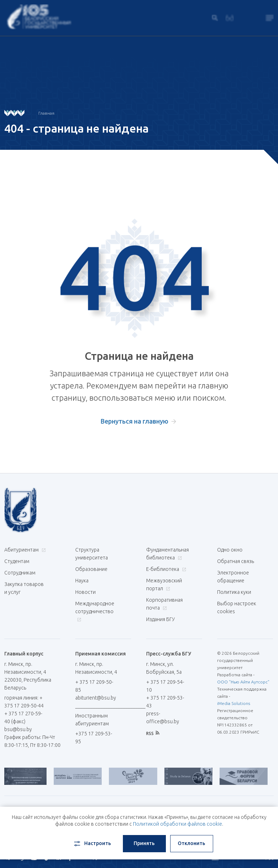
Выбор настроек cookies (237, 607)
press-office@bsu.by (163, 717)
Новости (85, 592)
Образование (91, 569)
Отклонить (191, 843)
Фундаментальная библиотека (167, 554)
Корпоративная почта (164, 604)
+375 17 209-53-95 (94, 738)
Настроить (92, 844)
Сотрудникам (20, 573)
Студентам (17, 561)
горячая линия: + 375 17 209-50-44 (24, 702)
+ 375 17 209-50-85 (94, 686)
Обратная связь (236, 561)
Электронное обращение (233, 577)
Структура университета (92, 554)
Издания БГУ (160, 619)
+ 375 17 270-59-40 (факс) (23, 717)
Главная (46, 113)
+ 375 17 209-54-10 (165, 686)
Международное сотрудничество (95, 611)
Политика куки (234, 592)
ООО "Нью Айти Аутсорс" (243, 682)
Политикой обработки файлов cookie (178, 824)
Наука (82, 581)
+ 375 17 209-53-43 (165, 702)
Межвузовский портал (164, 585)
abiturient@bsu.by (96, 698)
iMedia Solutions (234, 703)
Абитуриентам (24, 550)
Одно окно (230, 550)
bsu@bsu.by (18, 729)
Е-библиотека (165, 569)
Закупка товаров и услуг (24, 588)
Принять (144, 843)
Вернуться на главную (135, 421)
